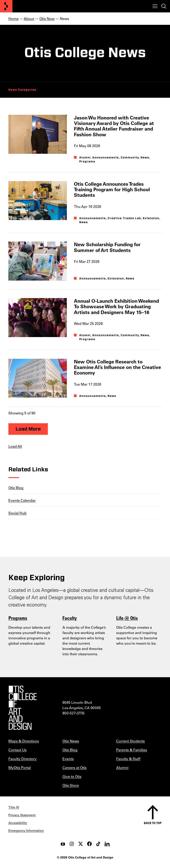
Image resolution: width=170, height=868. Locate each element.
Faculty (70, 618)
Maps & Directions (24, 741)
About (29, 19)
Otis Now (47, 19)
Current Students (130, 741)
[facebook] (89, 844)
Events (68, 759)
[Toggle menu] (155, 6)
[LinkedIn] (107, 844)
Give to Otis (72, 776)
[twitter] (81, 844)
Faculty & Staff (128, 759)
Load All (15, 446)
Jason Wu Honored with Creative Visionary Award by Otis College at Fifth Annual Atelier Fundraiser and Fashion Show (114, 126)
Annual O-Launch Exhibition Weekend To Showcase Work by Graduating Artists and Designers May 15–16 (116, 306)
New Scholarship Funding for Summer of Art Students (107, 247)
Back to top (153, 823)
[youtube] (63, 844)
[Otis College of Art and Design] (6, 6)
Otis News (71, 741)
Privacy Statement (22, 815)
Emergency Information (26, 831)
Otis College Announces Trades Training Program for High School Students (112, 189)
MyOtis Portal (20, 768)
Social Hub (17, 513)
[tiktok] (98, 844)
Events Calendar (22, 500)
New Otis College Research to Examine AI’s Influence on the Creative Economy (117, 367)
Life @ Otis (127, 618)
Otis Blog (16, 488)
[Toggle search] (164, 6)
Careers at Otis (74, 768)
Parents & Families (132, 750)
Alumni (122, 768)
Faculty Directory (22, 759)
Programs (18, 618)
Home (14, 19)
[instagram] (72, 844)
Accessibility (18, 823)
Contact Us (17, 750)
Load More (28, 429)
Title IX (14, 807)
